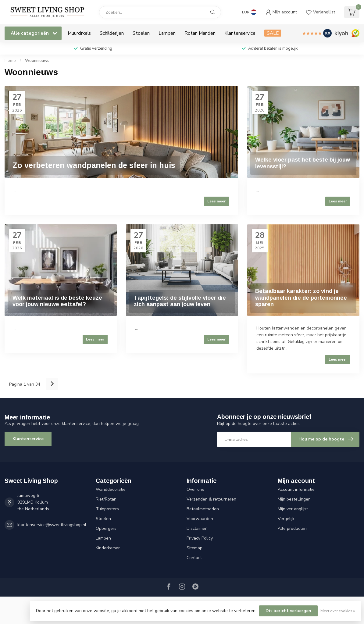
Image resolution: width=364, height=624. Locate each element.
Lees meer (216, 201)
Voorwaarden (200, 519)
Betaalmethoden (203, 509)
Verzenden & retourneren (211, 499)
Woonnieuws (37, 61)
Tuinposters (107, 509)
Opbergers (106, 528)
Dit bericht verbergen (288, 611)
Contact (194, 558)
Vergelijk (286, 519)
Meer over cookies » (338, 611)
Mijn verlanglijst (293, 509)
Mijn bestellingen (294, 499)
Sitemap (194, 548)
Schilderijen (112, 33)
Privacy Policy (200, 538)
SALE (273, 33)
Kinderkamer (108, 548)
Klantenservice (240, 33)
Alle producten (292, 528)
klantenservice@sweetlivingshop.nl (52, 525)
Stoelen (141, 33)
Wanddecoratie (111, 489)
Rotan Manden (200, 33)
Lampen (167, 33)
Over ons (195, 489)
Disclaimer (197, 528)
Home (10, 61)
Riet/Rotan (106, 499)
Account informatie (296, 489)
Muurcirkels (79, 33)
